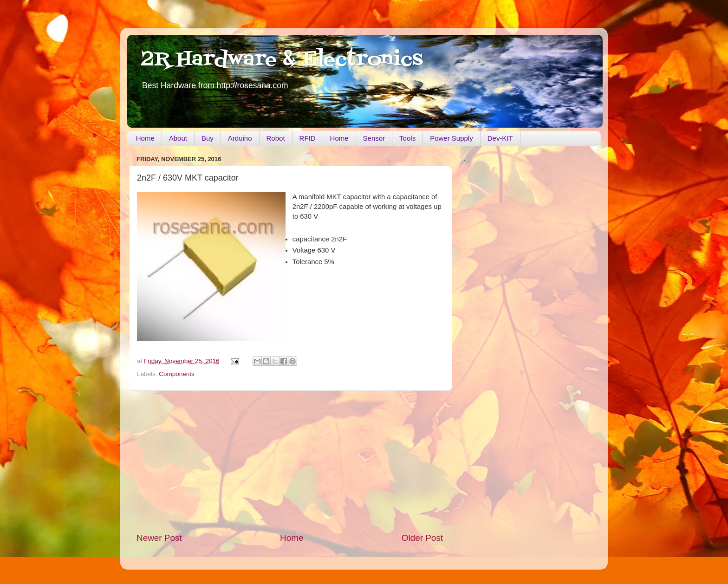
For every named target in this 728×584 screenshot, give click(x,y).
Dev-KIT (500, 138)
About (178, 138)
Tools (407, 138)
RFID (308, 138)
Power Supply (452, 138)
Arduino (240, 138)
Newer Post (159, 538)
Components (177, 374)
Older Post (422, 538)
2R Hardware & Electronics (282, 60)
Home (145, 138)
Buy (208, 138)
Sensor (374, 138)
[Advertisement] (290, 461)
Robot (276, 138)
